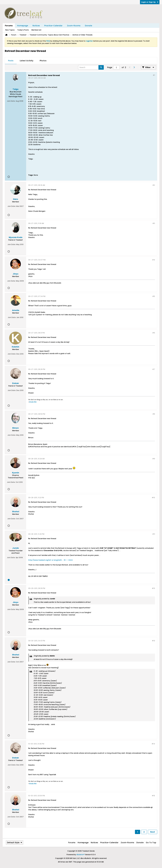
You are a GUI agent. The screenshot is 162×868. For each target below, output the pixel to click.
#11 (154, 534)
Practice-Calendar (53, 26)
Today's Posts (23, 30)
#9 (154, 459)
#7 (154, 369)
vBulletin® (80, 855)
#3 (154, 223)
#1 (154, 75)
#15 (153, 796)
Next (153, 832)
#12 (153, 588)
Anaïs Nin (33, 402)
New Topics (10, 30)
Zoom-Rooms (74, 26)
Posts (11, 61)
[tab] (11, 61)
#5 (154, 296)
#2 (154, 185)
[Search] (91, 67)
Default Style (15, 843)
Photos (43, 61)
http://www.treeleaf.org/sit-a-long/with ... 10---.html (50, 560)
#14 (153, 744)
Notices (36, 26)
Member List (36, 30)
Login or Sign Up (150, 2)
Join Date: (11, 101)
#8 (154, 414)
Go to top (151, 843)
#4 (154, 260)
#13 (153, 641)
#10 (153, 498)
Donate (88, 26)
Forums (9, 26)
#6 (154, 333)
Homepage (23, 26)
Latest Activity (27, 61)
